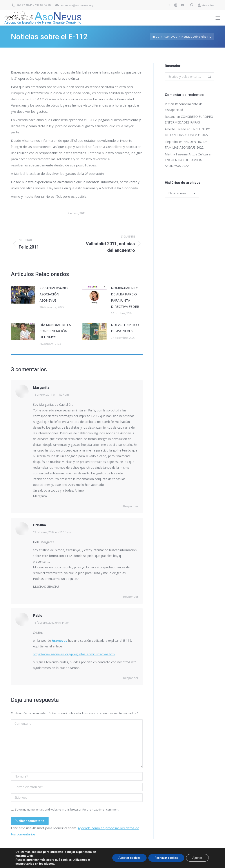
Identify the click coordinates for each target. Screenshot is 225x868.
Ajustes (197, 858)
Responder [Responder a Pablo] (131, 678)
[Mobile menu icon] (218, 18)
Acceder (206, 5)
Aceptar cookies (126, 858)
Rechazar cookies (164, 858)
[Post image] (23, 295)
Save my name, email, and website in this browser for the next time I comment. (67, 809)
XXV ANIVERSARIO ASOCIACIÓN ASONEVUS (54, 294)
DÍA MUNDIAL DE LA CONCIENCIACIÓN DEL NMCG (55, 331)
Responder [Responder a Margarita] (131, 506)
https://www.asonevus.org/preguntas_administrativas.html (74, 654)
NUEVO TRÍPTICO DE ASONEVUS (125, 328)
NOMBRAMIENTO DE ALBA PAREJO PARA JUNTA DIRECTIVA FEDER (125, 297)
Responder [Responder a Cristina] (131, 597)
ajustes (49, 864)
